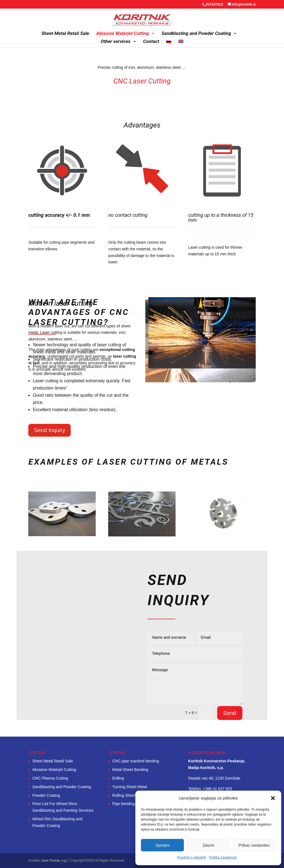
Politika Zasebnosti (223, 857)
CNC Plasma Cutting (50, 778)
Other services (116, 42)
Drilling (118, 778)
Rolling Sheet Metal (129, 795)
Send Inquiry (49, 430)
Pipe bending (123, 804)
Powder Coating (46, 795)
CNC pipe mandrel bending (135, 761)
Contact (151, 42)
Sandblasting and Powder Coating (196, 34)
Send (230, 713)
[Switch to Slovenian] (169, 43)
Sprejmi (162, 845)
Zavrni (208, 845)
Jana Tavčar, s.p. (54, 861)
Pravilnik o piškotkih (192, 857)
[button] (273, 798)
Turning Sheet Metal (130, 787)
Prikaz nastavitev (254, 845)
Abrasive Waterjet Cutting (123, 34)
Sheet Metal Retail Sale (65, 34)
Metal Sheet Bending (130, 770)
